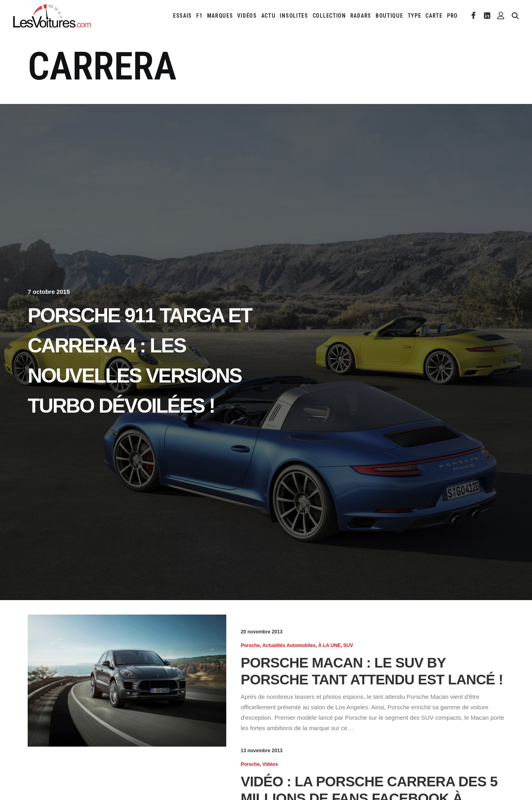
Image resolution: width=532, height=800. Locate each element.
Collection (329, 16)
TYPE (414, 16)
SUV (348, 645)
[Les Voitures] (52, 16)
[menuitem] (182, 16)
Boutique (389, 16)
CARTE (434, 16)
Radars (361, 16)
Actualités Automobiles (289, 645)
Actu (268, 16)
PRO (452, 16)
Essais (182, 16)
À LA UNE (329, 645)
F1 (199, 16)
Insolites (294, 16)
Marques (220, 16)
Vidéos (247, 16)
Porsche (250, 645)
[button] (474, 16)
